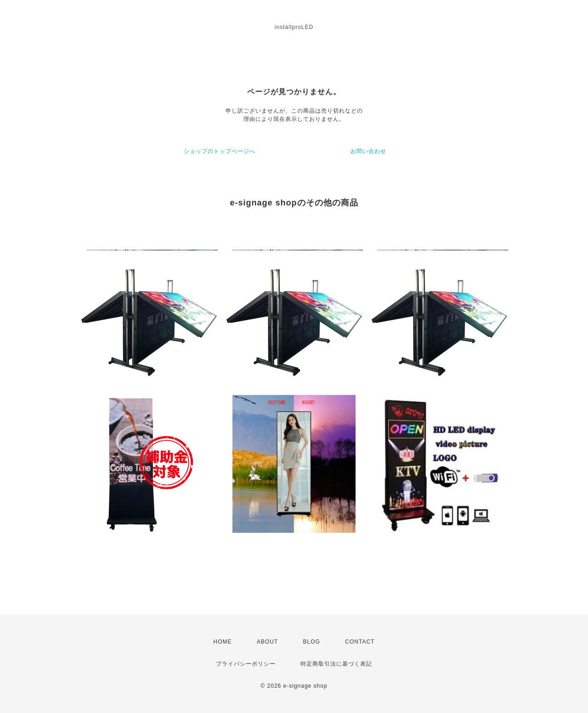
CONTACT (360, 642)
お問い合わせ (368, 151)
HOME (223, 642)
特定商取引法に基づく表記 (336, 664)
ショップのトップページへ (220, 151)
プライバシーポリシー (246, 664)
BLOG (312, 642)
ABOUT (267, 642)
